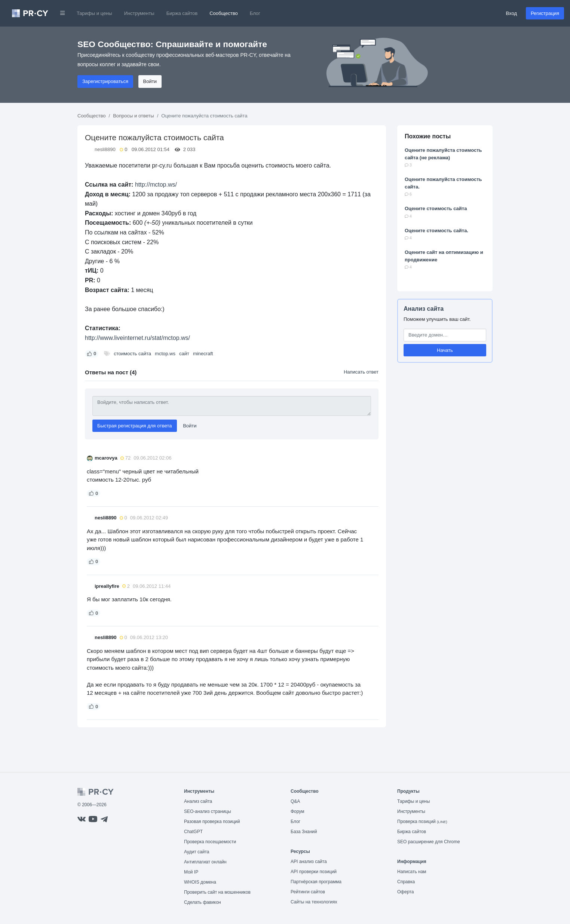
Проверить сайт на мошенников (217, 892)
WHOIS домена (200, 882)
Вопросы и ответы (133, 116)
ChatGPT (193, 832)
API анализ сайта (309, 862)
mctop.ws (165, 354)
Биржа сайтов (182, 13)
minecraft (203, 354)
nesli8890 (105, 149)
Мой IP (191, 872)
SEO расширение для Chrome (429, 842)
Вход (511, 13)
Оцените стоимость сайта (436, 208)
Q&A (295, 801)
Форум (297, 811)
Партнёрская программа (316, 882)
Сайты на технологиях (314, 902)
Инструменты (139, 13)
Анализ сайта (424, 309)
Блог (255, 13)
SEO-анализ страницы (208, 811)
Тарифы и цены (94, 13)
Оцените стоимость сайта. (436, 231)
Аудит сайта (197, 852)
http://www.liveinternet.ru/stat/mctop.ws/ (137, 338)
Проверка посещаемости (210, 842)
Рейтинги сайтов (308, 892)
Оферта (405, 892)
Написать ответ (361, 372)
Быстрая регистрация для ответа (135, 426)
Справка (406, 882)
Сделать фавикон (203, 902)
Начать (445, 350)
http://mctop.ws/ (156, 185)
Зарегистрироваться (105, 81)
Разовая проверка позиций (212, 822)
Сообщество (224, 13)
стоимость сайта (132, 354)
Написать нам (412, 872)
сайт (184, 354)
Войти (150, 81)
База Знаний (304, 832)
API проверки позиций (314, 872)
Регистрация (545, 13)
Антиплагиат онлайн (205, 862)
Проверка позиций (422, 822)
